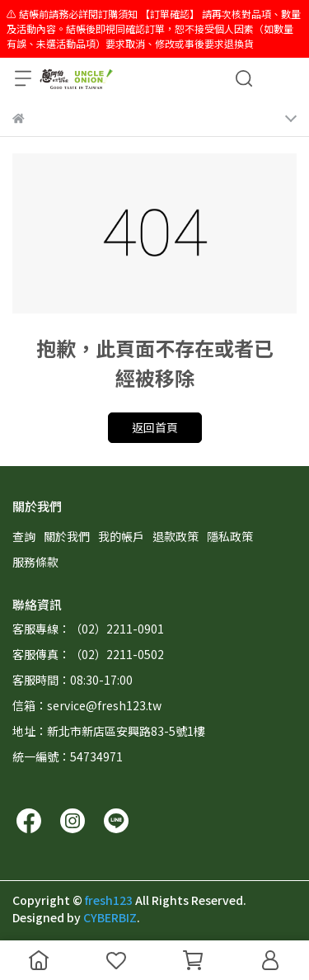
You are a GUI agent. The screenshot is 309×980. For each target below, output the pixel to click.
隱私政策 (230, 536)
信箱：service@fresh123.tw (87, 705)
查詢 (24, 536)
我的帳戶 (121, 536)
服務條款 (35, 562)
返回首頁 (155, 427)
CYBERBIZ (110, 917)
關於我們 (67, 536)
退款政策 (176, 536)
